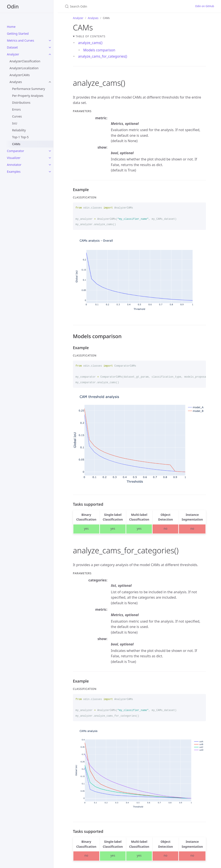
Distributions (21, 103)
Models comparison (99, 50)
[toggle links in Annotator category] (50, 165)
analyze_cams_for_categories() (103, 56)
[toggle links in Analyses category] (50, 82)
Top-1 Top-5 (20, 137)
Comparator (16, 151)
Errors (16, 109)
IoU (15, 123)
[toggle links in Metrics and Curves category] (50, 41)
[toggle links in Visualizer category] (50, 158)
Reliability (19, 130)
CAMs (16, 144)
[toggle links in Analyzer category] (50, 54)
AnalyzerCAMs (20, 75)
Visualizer (14, 158)
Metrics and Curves (21, 40)
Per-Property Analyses (28, 96)
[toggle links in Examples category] (50, 172)
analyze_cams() (90, 43)
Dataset (12, 47)
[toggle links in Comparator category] (50, 151)
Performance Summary (28, 89)
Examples (14, 172)
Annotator (14, 165)
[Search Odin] (116, 6)
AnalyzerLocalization (24, 68)
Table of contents (91, 36)
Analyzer (13, 54)
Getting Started (18, 34)
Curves (17, 116)
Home (11, 27)
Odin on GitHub (205, 6)
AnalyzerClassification (25, 61)
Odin (13, 6)
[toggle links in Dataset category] (50, 47)
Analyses (16, 82)
